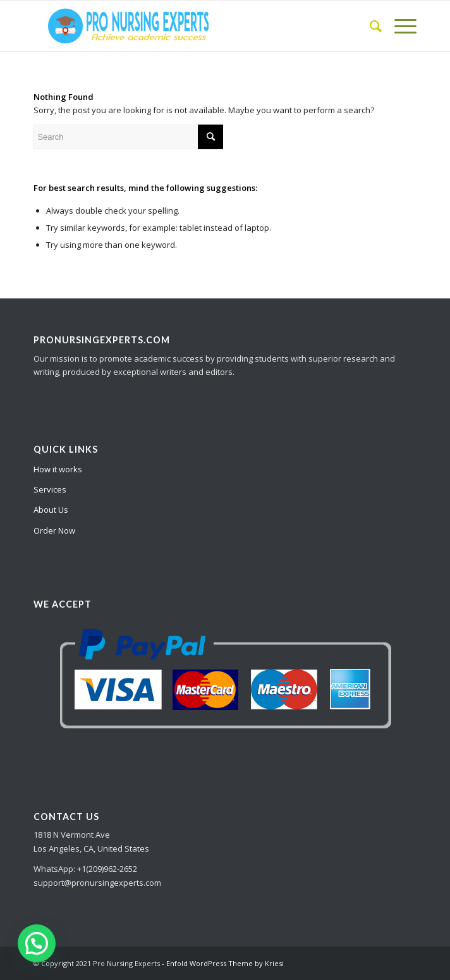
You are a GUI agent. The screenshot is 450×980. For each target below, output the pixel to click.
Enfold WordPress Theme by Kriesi (225, 963)
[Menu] (399, 26)
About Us (51, 510)
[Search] (369, 26)
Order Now (54, 530)
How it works (58, 469)
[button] (37, 943)
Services (50, 489)
